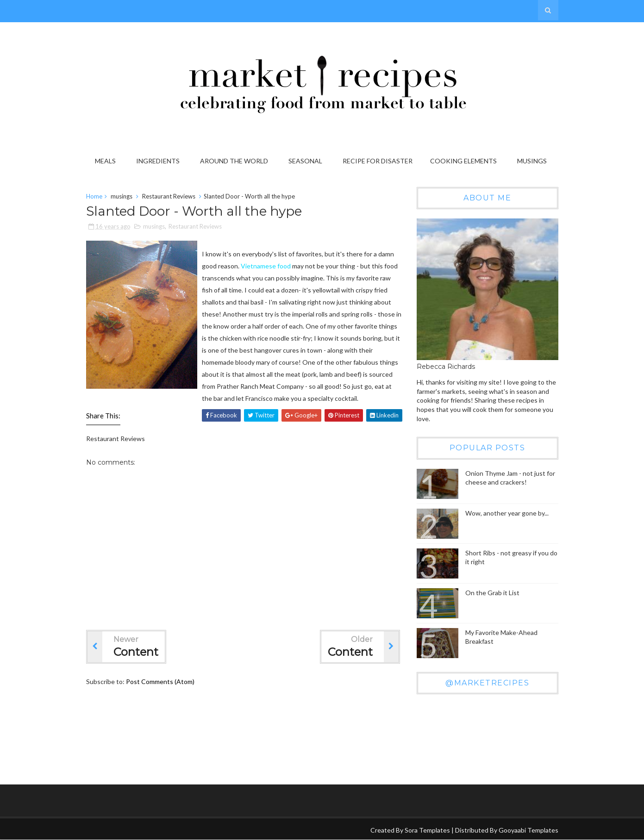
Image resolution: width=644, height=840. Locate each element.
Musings (532, 161)
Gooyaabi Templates (528, 830)
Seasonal (305, 161)
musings (122, 196)
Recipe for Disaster (378, 161)
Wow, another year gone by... (507, 513)
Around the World (234, 161)
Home (94, 196)
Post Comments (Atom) (160, 681)
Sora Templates (427, 830)
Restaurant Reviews (169, 196)
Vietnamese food (266, 266)
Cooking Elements (463, 161)
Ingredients (158, 161)
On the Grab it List (492, 593)
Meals (105, 161)
